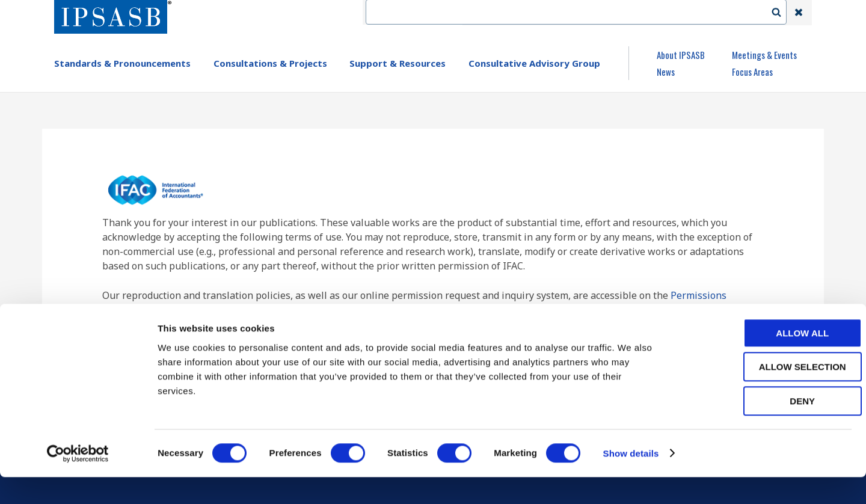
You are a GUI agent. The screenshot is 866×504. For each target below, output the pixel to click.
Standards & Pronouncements (122, 63)
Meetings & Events (764, 55)
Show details (631, 480)
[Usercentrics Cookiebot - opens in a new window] (78, 481)
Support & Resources (398, 63)
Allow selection (766, 394)
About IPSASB (681, 55)
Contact (553, 13)
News (666, 72)
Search (782, 13)
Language (609, 13)
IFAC (507, 13)
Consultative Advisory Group (534, 63)
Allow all (766, 360)
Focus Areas (752, 72)
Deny (766, 428)
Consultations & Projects (270, 63)
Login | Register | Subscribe (702, 13)
